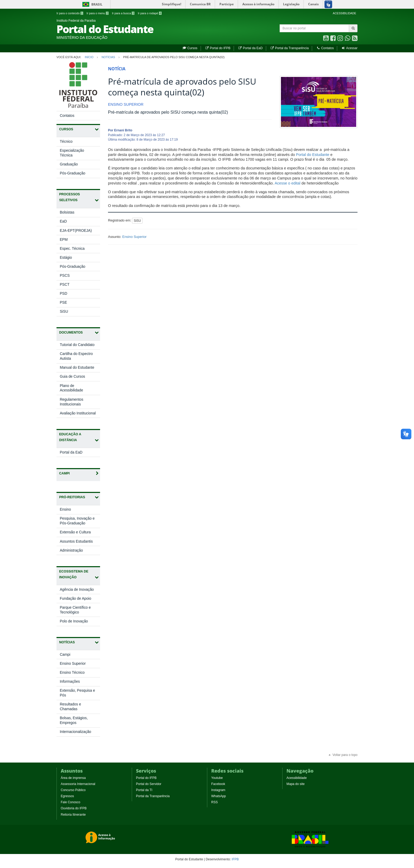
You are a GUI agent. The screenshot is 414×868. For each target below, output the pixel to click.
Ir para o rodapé (150, 13)
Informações (70, 682)
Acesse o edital (288, 183)
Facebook (218, 784)
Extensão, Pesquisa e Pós (77, 693)
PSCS (65, 276)
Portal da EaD (250, 48)
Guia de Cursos (72, 377)
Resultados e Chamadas (70, 707)
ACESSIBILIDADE (344, 13)
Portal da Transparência (289, 48)
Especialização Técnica (72, 153)
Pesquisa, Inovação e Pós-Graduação (78, 522)
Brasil (91, 4)
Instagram (218, 790)
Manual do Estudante (77, 368)
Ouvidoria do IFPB (74, 808)
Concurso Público (73, 790)
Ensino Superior (73, 664)
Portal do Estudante (313, 155)
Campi (65, 655)
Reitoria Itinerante (73, 815)
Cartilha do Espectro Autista (76, 356)
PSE (63, 303)
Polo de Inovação (79, 622)
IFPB (235, 859)
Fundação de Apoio (80, 600)
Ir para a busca (123, 13)
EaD (63, 221)
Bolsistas (67, 212)
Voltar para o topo (343, 755)
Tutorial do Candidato (77, 345)
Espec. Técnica (72, 249)
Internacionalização (75, 732)
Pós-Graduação (72, 173)
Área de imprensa (73, 778)
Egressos (67, 796)
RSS (215, 802)
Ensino (71, 511)
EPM (64, 240)
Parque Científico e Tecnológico (75, 611)
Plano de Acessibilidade (71, 388)
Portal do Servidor (149, 784)
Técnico (66, 142)
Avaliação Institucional (78, 413)
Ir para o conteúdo (70, 13)
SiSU (64, 311)
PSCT (65, 285)
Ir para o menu (98, 13)
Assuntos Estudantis (80, 542)
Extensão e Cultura (80, 533)
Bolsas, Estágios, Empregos (74, 720)
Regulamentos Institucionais (71, 402)
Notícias (108, 57)
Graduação (69, 164)
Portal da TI (144, 790)
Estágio (66, 258)
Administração (77, 551)
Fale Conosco (70, 802)
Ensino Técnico (72, 673)
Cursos (190, 48)
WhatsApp (218, 796)
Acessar (349, 48)
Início (89, 57)
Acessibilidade (297, 778)
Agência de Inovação (80, 591)
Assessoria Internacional (78, 784)
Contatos (325, 48)
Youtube (217, 778)
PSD (63, 294)
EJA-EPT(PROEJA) (76, 231)
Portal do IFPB (218, 48)
